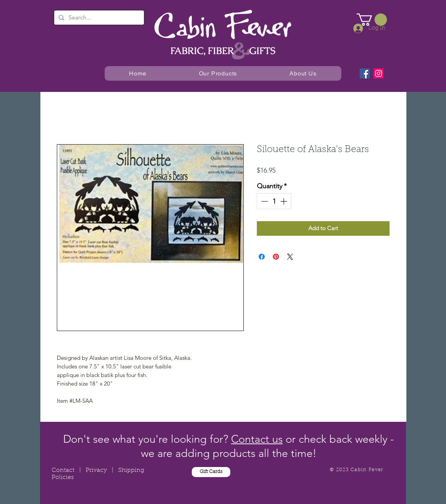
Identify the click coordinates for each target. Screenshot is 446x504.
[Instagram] (379, 73)
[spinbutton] (274, 201)
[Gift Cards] (211, 472)
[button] (372, 20)
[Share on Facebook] (262, 257)
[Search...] (98, 18)
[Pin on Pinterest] (276, 257)
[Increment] (284, 201)
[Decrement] (264, 201)
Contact (63, 470)
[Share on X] (290, 257)
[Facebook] (365, 73)
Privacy (96, 470)
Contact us (257, 439)
